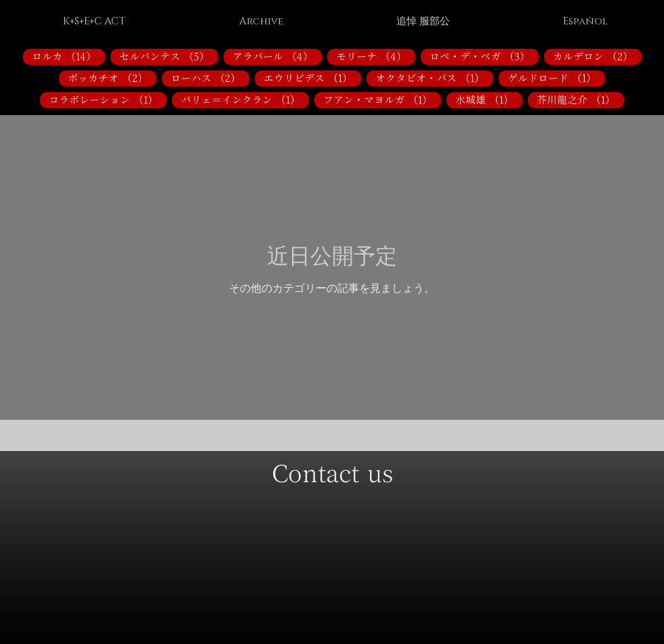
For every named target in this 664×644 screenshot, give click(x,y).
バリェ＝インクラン (245, 99)
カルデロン (597, 56)
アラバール (277, 56)
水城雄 (489, 99)
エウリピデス (312, 78)
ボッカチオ (112, 78)
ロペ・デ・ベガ (484, 56)
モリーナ (376, 56)
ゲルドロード (556, 78)
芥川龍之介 (580, 99)
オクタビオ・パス (434, 78)
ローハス (210, 78)
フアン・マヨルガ (382, 99)
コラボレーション (108, 99)
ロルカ (68, 56)
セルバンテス (169, 56)
